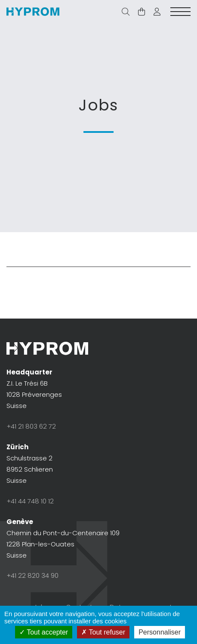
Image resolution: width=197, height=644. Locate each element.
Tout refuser (103, 632)
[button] (157, 12)
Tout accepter (44, 632)
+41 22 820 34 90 (32, 575)
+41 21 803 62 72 (31, 426)
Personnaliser (160, 632)
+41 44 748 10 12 (30, 501)
